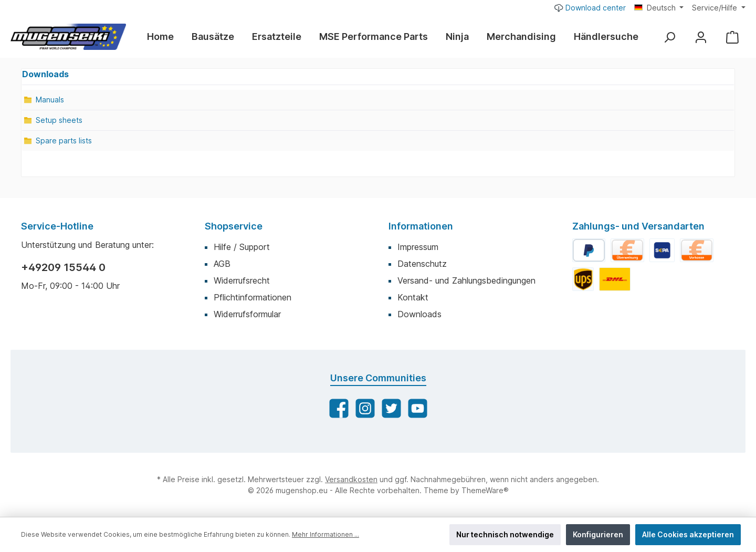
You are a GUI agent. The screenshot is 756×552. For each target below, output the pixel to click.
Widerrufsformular (247, 314)
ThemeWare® (485, 490)
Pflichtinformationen (253, 297)
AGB (222, 264)
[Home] (165, 37)
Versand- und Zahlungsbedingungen (466, 280)
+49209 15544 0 (63, 267)
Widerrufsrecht (242, 280)
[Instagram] (365, 408)
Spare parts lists (64, 140)
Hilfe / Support (242, 247)
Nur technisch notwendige (505, 534)
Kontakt (413, 297)
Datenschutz (422, 264)
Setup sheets (59, 120)
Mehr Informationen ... (325, 534)
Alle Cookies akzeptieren (688, 534)
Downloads (419, 314)
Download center (590, 7)
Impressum (418, 247)
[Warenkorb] (732, 37)
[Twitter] (391, 408)
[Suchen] (669, 37)
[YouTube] (418, 408)
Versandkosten (351, 479)
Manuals (50, 100)
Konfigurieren (598, 534)
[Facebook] (339, 408)
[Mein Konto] (701, 37)
